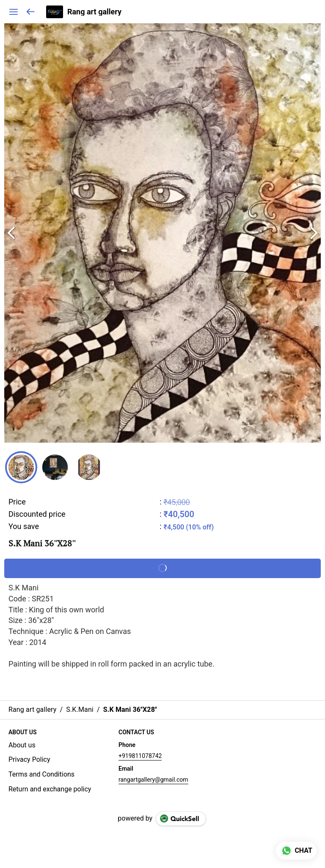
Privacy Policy (29, 759)
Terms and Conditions (41, 774)
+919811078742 (140, 756)
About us (22, 745)
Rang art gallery (94, 12)
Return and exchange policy (50, 789)
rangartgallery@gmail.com (153, 780)
